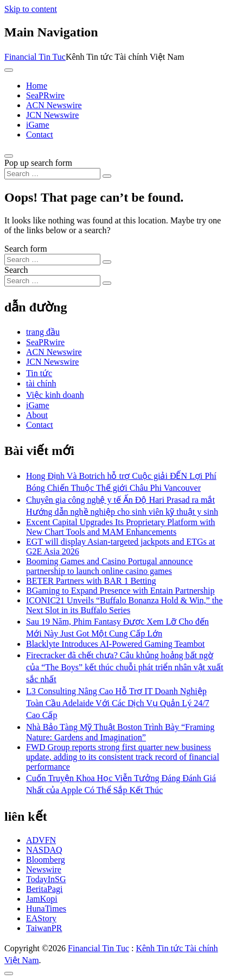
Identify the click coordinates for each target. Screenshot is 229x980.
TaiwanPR (44, 928)
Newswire (44, 869)
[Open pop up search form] (9, 156)
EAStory (41, 918)
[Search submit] (107, 176)
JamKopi (42, 899)
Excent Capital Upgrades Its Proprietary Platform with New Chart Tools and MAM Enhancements (120, 527)
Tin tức (39, 373)
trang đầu (43, 332)
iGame (38, 125)
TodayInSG (46, 879)
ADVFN (41, 840)
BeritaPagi (44, 889)
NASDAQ (44, 850)
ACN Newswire (54, 105)
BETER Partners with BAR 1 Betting (91, 581)
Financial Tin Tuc (35, 57)
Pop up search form (38, 163)
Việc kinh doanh (55, 395)
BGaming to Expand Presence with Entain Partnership (120, 591)
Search (16, 270)
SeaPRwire (45, 95)
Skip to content (31, 9)
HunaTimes (46, 909)
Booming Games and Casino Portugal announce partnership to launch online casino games (109, 566)
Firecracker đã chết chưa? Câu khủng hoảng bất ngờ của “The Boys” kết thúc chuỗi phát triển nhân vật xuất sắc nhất (125, 667)
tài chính (41, 383)
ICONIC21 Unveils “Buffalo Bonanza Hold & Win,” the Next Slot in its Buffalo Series (124, 605)
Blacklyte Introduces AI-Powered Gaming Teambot (115, 644)
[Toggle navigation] (9, 70)
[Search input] (52, 174)
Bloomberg (46, 860)
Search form (26, 249)
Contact (40, 135)
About (37, 415)
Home (37, 86)
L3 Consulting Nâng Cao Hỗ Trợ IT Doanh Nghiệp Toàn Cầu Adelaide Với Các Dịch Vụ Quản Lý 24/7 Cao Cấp (118, 703)
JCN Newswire (52, 115)
